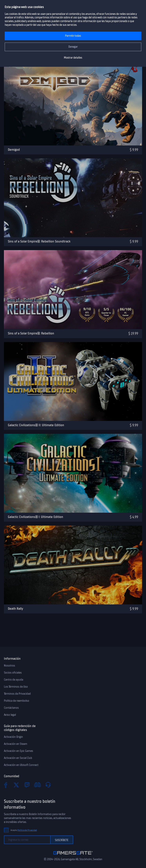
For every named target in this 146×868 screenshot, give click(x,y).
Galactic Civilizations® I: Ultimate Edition (35, 517)
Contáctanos (11, 708)
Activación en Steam (16, 744)
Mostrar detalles (73, 58)
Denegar (73, 47)
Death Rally (15, 609)
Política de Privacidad (27, 830)
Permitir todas (73, 36)
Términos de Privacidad (17, 694)
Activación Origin (13, 737)
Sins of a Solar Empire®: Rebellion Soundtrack (39, 241)
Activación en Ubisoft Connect (21, 765)
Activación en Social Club (18, 758)
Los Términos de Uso (16, 687)
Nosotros (10, 666)
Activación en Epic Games (19, 751)
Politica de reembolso (17, 701)
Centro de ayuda (14, 680)
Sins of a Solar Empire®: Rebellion (31, 333)
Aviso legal (10, 715)
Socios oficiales (13, 673)
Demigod (14, 150)
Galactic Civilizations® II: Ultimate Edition (36, 425)
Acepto (24, 830)
